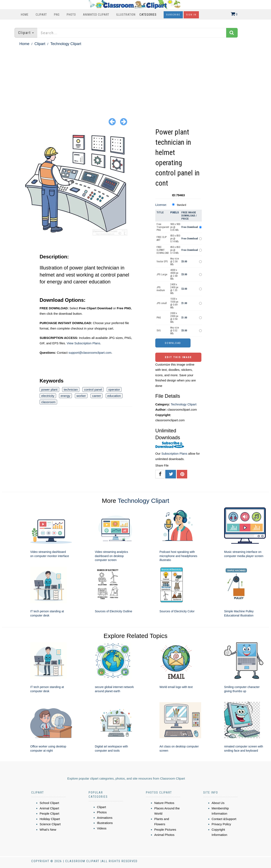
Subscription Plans (174, 453)
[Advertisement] (135, 78)
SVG (159, 331)
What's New (48, 830)
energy (65, 396)
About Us (218, 803)
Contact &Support (224, 819)
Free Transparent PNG (163, 227)
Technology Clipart (66, 44)
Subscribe (173, 15)
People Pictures (165, 830)
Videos (102, 828)
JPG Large (162, 274)
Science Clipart (50, 824)
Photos (102, 812)
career (97, 396)
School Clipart (49, 803)
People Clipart (49, 813)
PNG (57, 15)
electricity (48, 396)
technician (71, 389)
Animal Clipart (49, 808)
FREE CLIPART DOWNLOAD (163, 250)
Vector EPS (162, 262)
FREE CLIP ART (162, 239)
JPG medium (161, 289)
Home (25, 15)
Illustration (126, 15)
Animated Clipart (96, 15)
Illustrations (105, 823)
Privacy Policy (221, 824)
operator (114, 389)
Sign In (191, 15)
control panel (93, 389)
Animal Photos (164, 835)
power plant (49, 389)
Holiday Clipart (50, 819)
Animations (105, 818)
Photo (71, 15)
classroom (48, 402)
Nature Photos (164, 803)
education (114, 396)
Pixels (175, 212)
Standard (181, 205)
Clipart (41, 15)
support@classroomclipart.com (90, 353)
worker (81, 396)
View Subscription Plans (83, 343)
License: (161, 205)
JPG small (162, 303)
